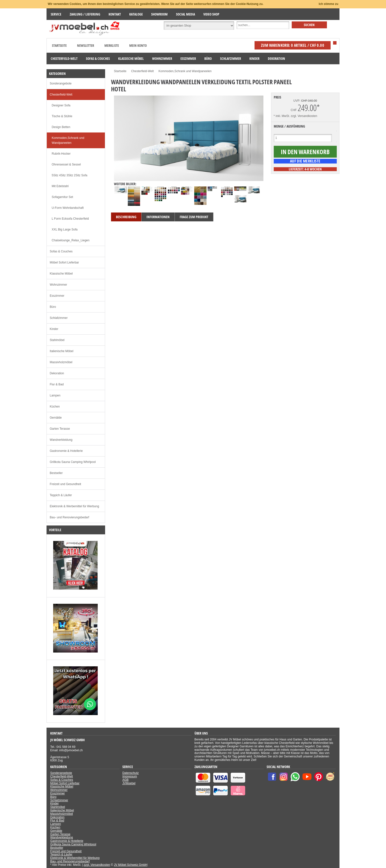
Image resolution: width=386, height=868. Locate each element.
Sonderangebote (61, 83)
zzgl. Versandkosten (304, 116)
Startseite (59, 45)
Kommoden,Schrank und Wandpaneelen (68, 140)
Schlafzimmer (59, 318)
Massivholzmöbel (61, 362)
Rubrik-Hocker (61, 154)
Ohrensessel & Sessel (66, 164)
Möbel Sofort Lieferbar (64, 262)
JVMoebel (129, 783)
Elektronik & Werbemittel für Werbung (74, 506)
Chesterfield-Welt (61, 95)
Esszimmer (57, 296)
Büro (53, 307)
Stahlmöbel (57, 340)
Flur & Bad (57, 384)
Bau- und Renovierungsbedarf (69, 517)
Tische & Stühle (62, 116)
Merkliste (112, 45)
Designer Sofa (61, 105)
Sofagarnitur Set (62, 197)
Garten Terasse (60, 429)
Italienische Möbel (62, 351)
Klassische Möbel (61, 274)
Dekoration (57, 373)
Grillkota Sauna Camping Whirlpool (73, 462)
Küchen (55, 407)
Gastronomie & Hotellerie (66, 451)
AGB (125, 780)
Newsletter (86, 45)
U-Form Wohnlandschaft (68, 208)
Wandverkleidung (61, 440)
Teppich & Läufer (61, 495)
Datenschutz (131, 773)
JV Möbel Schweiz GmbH (131, 865)
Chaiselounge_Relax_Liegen (71, 240)
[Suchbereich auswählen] (199, 26)
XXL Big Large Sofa (65, 229)
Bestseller (56, 473)
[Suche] (263, 25)
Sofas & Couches (61, 251)
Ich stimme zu (329, 4)
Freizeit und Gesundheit (65, 484)
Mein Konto (138, 45)
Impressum (130, 776)
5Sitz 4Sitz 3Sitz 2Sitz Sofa (70, 175)
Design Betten (61, 127)
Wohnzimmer (58, 285)
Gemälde (56, 418)
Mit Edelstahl (60, 186)
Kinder (54, 329)
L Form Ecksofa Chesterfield (70, 219)
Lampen (55, 395)
